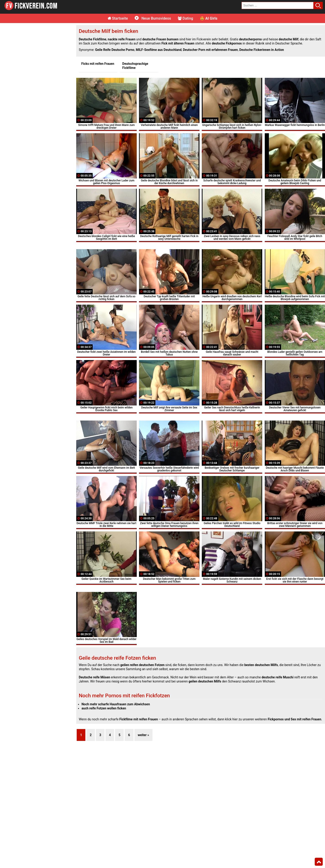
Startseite (118, 18)
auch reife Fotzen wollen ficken (104, 708)
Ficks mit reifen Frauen (98, 64)
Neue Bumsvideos (153, 18)
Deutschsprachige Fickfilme (135, 66)
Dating (185, 18)
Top (319, 862)
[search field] (278, 5)
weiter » (143, 735)
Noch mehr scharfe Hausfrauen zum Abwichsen (116, 704)
